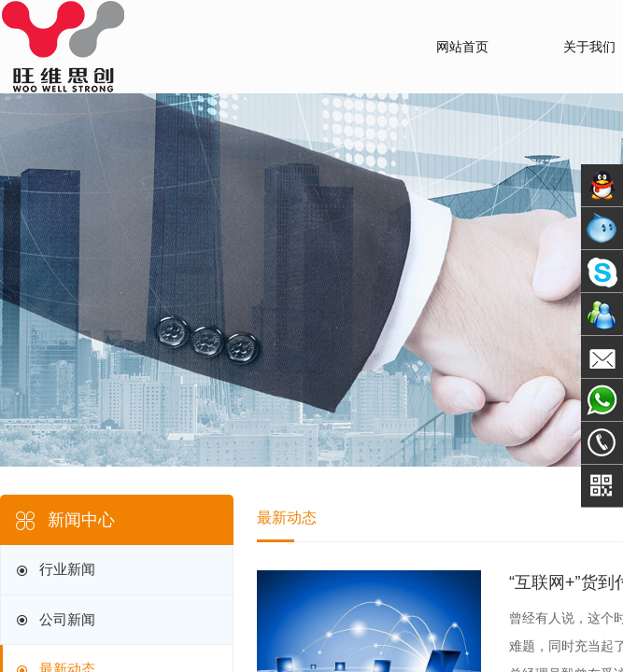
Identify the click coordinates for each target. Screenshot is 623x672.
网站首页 (462, 47)
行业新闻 (54, 571)
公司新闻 (54, 620)
